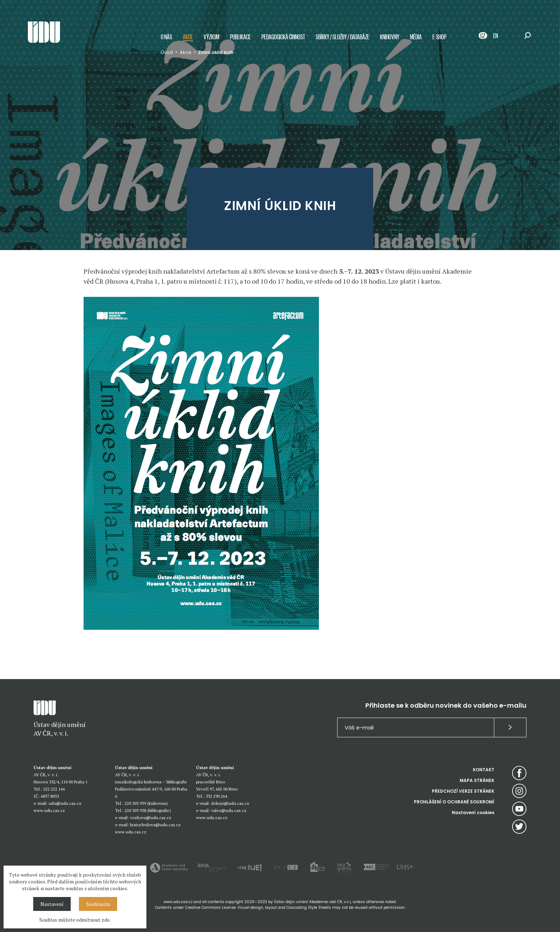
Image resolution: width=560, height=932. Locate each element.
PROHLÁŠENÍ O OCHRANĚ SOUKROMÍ (454, 802)
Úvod (167, 52)
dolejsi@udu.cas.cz (230, 803)
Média (416, 37)
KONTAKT (484, 770)
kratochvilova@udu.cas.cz (155, 825)
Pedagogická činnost (283, 37)
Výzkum (211, 37)
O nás (166, 37)
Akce (188, 37)
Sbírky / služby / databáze (342, 37)
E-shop (439, 37)
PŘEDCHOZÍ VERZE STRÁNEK (463, 791)
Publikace (240, 37)
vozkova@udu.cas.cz (151, 818)
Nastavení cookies (473, 813)
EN (496, 36)
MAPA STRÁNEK (477, 780)
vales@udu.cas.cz (229, 810)
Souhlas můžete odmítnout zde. (75, 920)
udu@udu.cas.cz (65, 803)
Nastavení (52, 904)
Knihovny (390, 37)
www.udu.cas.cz (49, 810)
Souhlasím (98, 904)
